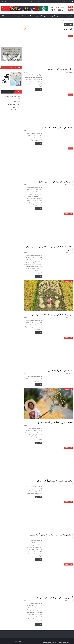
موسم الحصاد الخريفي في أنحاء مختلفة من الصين (52, 314)
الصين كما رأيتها (47, 2)
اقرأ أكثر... (38, 90)
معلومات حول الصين (37, 2)
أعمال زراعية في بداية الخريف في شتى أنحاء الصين (51, 598)
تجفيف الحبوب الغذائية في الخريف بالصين (55, 422)
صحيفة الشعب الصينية (14, 110)
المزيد (21, 16)
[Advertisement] (11, 33)
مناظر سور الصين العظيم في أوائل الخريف (55, 481)
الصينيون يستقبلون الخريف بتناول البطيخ (56, 181)
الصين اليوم (17, 101)
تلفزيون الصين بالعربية (14, 104)
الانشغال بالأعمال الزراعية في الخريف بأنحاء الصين (51, 535)
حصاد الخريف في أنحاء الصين (60, 371)
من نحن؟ (59, 2)
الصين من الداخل (57, 16)
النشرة (29, 16)
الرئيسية (69, 16)
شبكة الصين (16, 107)
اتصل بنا (54, 2)
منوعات (70, 36)
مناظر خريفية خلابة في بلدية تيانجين (58, 69)
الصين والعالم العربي (42, 16)
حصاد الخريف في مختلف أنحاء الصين (57, 128)
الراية (17, 641)
